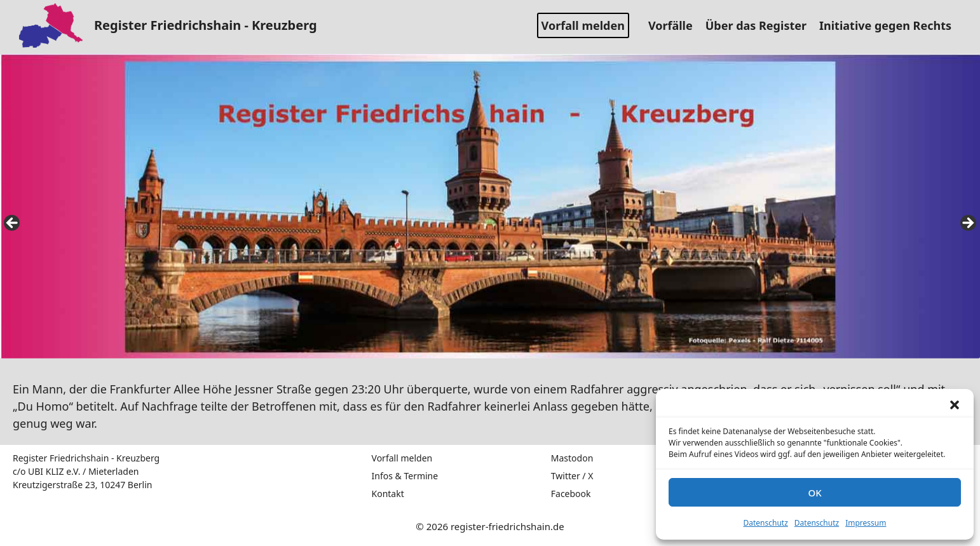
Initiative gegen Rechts (890, 25)
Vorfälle (675, 25)
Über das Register (761, 25)
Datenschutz (766, 523)
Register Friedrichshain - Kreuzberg (206, 25)
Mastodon (572, 458)
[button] (955, 405)
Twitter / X (572, 476)
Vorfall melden (583, 25)
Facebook (571, 494)
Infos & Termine (405, 476)
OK (814, 493)
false (13, 224)
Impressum (866, 523)
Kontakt (388, 494)
